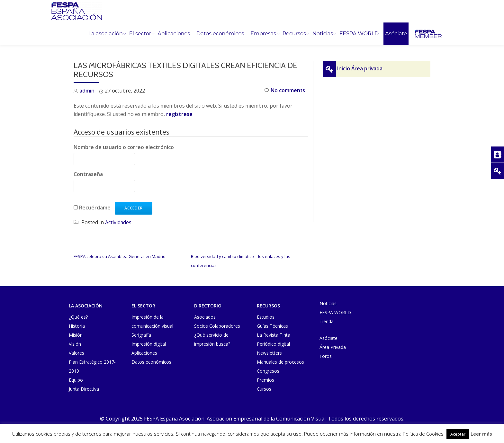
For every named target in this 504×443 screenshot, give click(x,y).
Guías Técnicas (272, 325)
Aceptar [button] (458, 434)
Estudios (266, 316)
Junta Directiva (84, 388)
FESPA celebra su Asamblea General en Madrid (120, 256)
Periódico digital (273, 343)
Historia (77, 325)
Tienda (327, 321)
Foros (326, 355)
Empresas (263, 34)
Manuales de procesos (280, 361)
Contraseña (88, 174)
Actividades (118, 222)
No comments (285, 91)
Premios (265, 379)
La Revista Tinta (274, 334)
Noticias (323, 34)
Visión (75, 343)
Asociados (205, 316)
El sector (140, 34)
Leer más (481, 434)
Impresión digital (149, 343)
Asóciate (396, 34)
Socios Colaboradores (217, 325)
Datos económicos (220, 34)
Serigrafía (141, 334)
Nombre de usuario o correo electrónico (124, 147)
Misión (76, 334)
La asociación (106, 34)
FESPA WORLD (359, 34)
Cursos (264, 388)
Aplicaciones (174, 34)
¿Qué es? (78, 316)
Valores (76, 352)
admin (87, 91)
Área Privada (333, 346)
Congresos (268, 370)
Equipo (76, 379)
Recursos (294, 34)
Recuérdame (95, 207)
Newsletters (269, 352)
